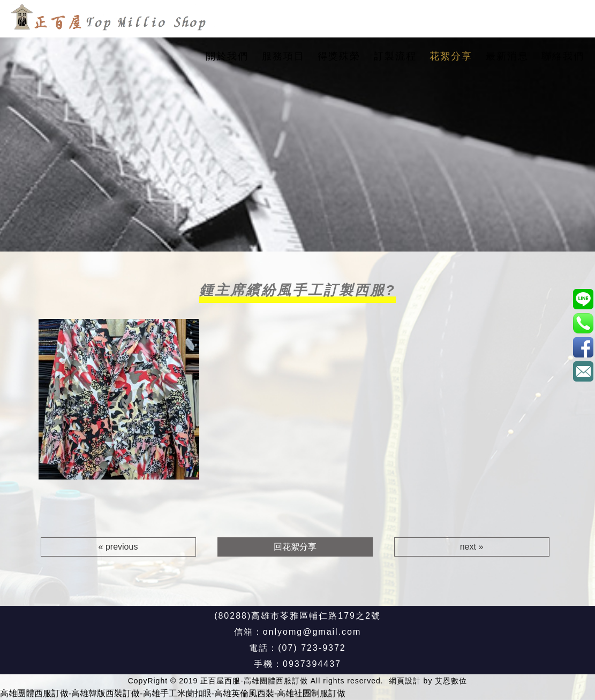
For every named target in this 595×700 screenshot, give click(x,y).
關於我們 (227, 56)
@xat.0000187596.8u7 (583, 299)
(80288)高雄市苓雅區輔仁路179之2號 (297, 616)
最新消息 (507, 56)
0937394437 (312, 664)
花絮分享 (451, 56)
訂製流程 (395, 56)
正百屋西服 (583, 347)
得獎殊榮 (339, 56)
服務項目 (283, 56)
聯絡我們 (563, 56)
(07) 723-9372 (312, 648)
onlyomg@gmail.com (312, 632)
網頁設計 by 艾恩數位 (428, 681)
